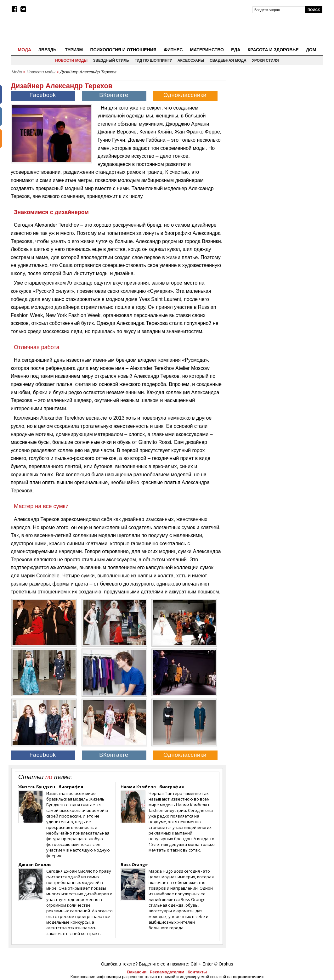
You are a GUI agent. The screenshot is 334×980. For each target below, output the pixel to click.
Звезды (48, 50)
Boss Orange (134, 864)
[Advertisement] (276, 117)
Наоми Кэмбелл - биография (152, 787)
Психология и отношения (123, 50)
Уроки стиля (265, 60)
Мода (25, 50)
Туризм (74, 50)
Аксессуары (191, 60)
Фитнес (173, 50)
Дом (311, 50)
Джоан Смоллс (35, 864)
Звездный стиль (111, 60)
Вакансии (137, 972)
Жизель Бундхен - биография (51, 787)
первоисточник (248, 977)
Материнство (207, 50)
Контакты (197, 972)
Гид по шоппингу (153, 60)
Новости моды (71, 60)
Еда (236, 50)
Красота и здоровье (273, 50)
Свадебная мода (228, 60)
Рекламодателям (167, 972)
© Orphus (224, 964)
